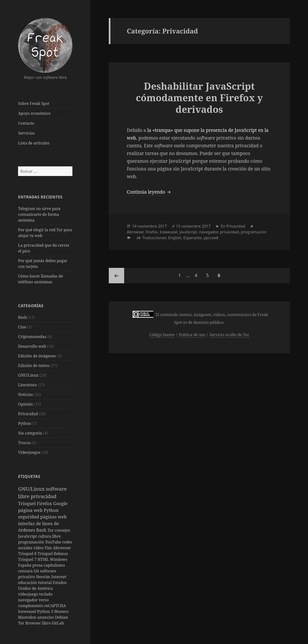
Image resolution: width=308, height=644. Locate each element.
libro (47, 623)
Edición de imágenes (37, 356)
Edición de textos (34, 366)
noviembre (147, 226)
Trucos (24, 443)
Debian (61, 617)
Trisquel (27, 503)
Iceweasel (28, 611)
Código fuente (162, 335)
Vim (49, 548)
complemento (31, 606)
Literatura (27, 385)
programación (32, 542)
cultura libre (49, 536)
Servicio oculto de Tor (229, 335)
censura (26, 571)
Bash (22, 317)
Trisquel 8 (28, 554)
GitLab (58, 623)
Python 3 (46, 611)
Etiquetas (29, 476)
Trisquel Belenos (53, 554)
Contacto (26, 123)
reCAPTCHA (55, 606)
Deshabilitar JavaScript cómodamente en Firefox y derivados (199, 98)
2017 (162, 226)
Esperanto (192, 238)
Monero (61, 611)
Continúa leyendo (149, 192)
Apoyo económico (34, 113)
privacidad (43, 496)
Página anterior (116, 276)
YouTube (54, 542)
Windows (58, 559)
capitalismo (54, 565)
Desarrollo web (32, 346)
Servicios (26, 133)
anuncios (46, 617)
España (25, 565)
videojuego (29, 594)
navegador (28, 600)
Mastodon (28, 617)
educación (28, 583)
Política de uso (192, 335)
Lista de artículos (34, 143)
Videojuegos (29, 452)
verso (44, 600)
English (175, 238)
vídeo (39, 548)
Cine (22, 327)
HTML (44, 559)
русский (211, 238)
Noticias (25, 394)
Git (37, 571)
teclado (46, 594)
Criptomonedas (32, 337)
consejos (63, 530)
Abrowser (62, 548)
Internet (59, 577)
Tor (51, 530)
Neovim (44, 577)
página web (31, 510)
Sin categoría (30, 433)
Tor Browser (30, 623)
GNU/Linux (28, 375)
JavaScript (28, 536)
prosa (38, 565)
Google (60, 503)
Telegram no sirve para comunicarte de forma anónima (39, 214)
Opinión (26, 404)
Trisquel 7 (28, 559)
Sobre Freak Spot (34, 103)
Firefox (45, 503)
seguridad (29, 517)
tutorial (45, 583)
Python (25, 423)
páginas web (53, 517)
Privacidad (28, 414)
